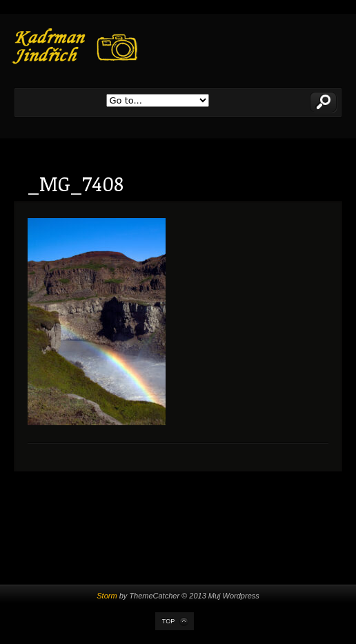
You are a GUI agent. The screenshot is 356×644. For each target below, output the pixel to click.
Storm (107, 596)
